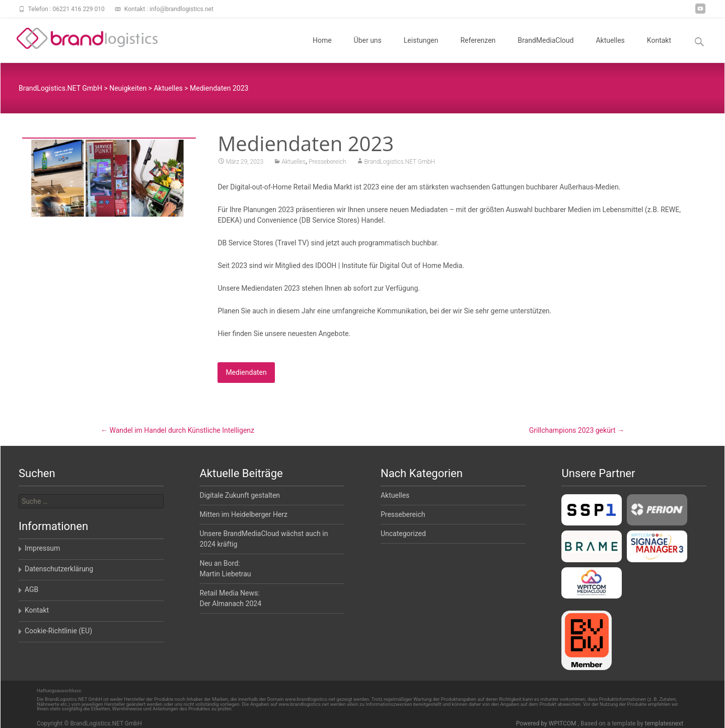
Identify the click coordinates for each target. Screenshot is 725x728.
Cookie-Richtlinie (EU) (58, 631)
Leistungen (421, 49)
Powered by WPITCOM (547, 723)
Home (322, 49)
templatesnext (664, 723)
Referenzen (478, 49)
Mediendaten (246, 373)
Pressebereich (327, 163)
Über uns (368, 49)
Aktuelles (610, 49)
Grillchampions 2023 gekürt (577, 430)
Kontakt (659, 49)
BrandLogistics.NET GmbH (399, 163)
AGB (31, 589)
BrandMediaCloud (546, 49)
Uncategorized (403, 534)
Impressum (42, 548)
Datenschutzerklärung (59, 569)
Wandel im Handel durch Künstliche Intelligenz (177, 430)
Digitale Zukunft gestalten (240, 495)
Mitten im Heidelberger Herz (243, 514)
